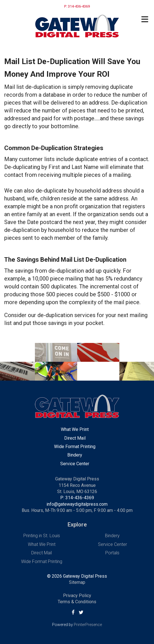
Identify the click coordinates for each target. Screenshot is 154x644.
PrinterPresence (88, 625)
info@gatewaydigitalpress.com (77, 504)
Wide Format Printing (75, 447)
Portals (112, 553)
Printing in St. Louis (42, 536)
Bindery (75, 455)
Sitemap (77, 582)
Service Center (75, 464)
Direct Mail (75, 438)
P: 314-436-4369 (77, 498)
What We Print (75, 429)
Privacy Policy (77, 596)
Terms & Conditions (77, 602)
